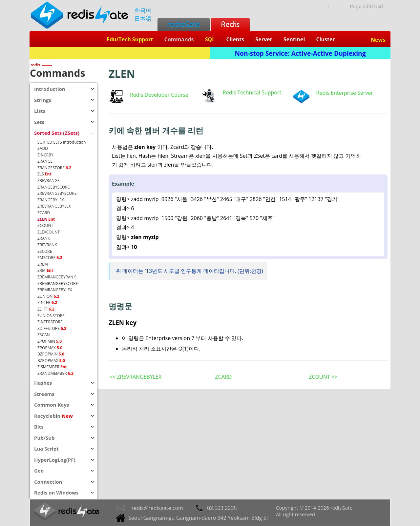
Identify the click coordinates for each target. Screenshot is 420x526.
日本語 (143, 19)
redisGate (184, 24)
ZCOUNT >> (323, 377)
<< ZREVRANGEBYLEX (136, 377)
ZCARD (224, 377)
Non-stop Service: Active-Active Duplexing (300, 53)
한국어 (143, 10)
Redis (230, 24)
